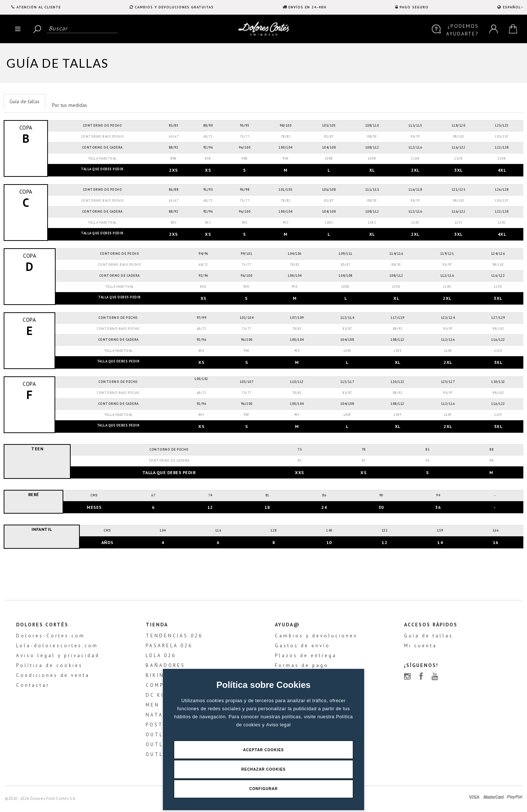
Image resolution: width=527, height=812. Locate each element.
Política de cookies (48, 667)
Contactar (32, 687)
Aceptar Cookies (263, 749)
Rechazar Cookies (263, 769)
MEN (152, 707)
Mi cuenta (421, 647)
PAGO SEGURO (414, 7)
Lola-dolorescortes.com (56, 647)
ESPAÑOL (512, 7)
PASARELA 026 (168, 647)
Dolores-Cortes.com (49, 638)
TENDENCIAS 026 (173, 638)
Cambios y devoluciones (316, 638)
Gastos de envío (302, 647)
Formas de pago (302, 667)
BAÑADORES (165, 667)
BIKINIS (158, 677)
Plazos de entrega (306, 657)
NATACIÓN (162, 717)
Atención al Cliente (39, 7)
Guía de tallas (429, 638)
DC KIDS (158, 697)
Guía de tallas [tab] (25, 101)
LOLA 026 (160, 657)
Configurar (263, 789)
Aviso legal (279, 724)
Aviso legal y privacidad (57, 657)
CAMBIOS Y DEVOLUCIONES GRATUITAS (174, 7)
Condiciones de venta (52, 677)
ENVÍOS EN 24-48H (307, 7)
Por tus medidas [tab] (70, 105)
